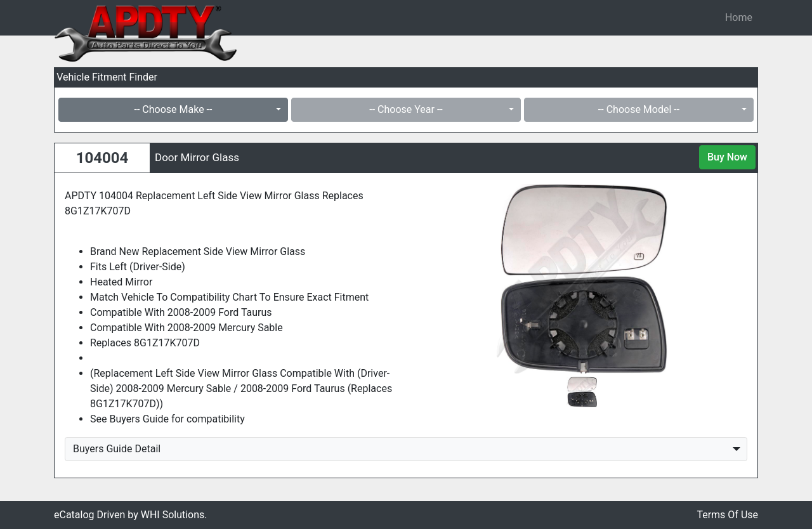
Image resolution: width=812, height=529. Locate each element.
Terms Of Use (727, 515)
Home (739, 17)
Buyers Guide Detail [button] (117, 449)
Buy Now (727, 157)
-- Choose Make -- (174, 109)
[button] (440, 278)
